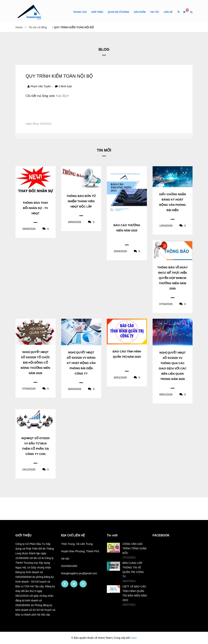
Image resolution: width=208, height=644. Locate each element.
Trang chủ (80, 12)
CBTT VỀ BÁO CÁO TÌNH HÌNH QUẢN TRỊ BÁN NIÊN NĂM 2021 (135, 593)
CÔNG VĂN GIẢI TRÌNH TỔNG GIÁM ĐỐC (134, 548)
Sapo (134, 638)
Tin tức (155, 12)
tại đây (62, 96)
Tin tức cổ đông (38, 27)
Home (19, 27)
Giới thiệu (97, 12)
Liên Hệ (168, 12)
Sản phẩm (140, 12)
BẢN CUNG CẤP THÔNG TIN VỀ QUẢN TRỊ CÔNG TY (133, 570)
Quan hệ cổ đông (119, 12)
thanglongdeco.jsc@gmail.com (79, 573)
